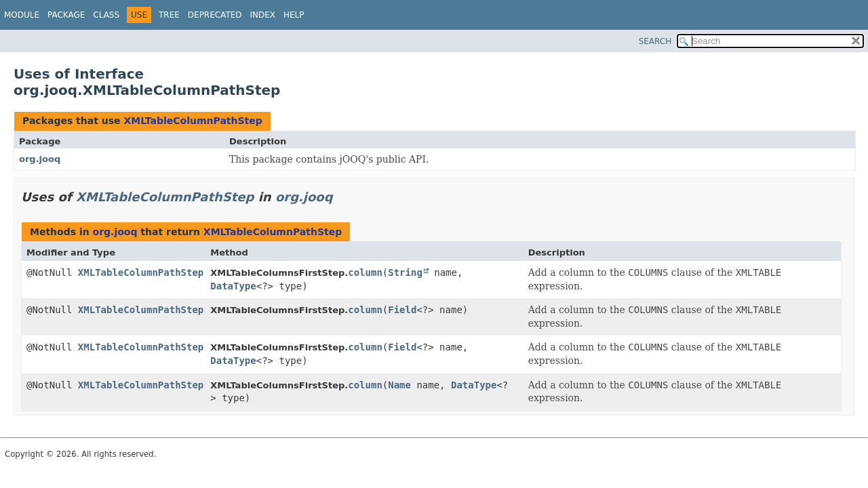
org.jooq (40, 159)
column (365, 272)
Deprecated (215, 15)
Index (263, 15)
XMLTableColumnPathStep (193, 121)
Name (399, 385)
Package (66, 15)
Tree (169, 15)
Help (294, 15)
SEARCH (655, 41)
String (405, 272)
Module (22, 15)
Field (402, 310)
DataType (233, 286)
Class (106, 15)
